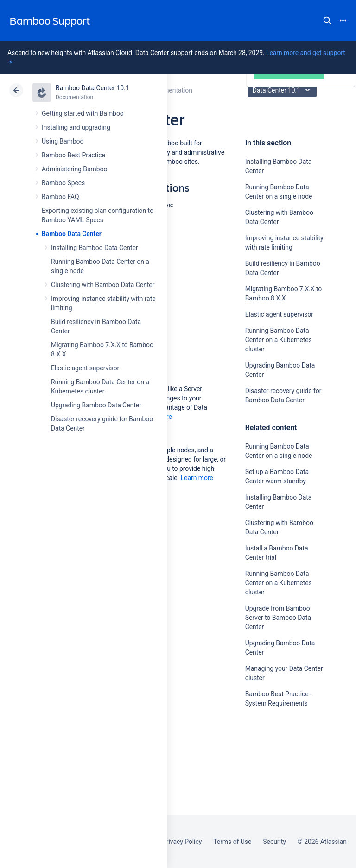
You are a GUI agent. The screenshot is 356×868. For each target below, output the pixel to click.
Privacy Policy (182, 842)
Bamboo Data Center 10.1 (92, 88)
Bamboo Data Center (72, 234)
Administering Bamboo (74, 169)
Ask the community (278, 794)
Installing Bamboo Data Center (95, 248)
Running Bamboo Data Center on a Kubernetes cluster (279, 340)
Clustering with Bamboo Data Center (103, 285)
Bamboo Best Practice (73, 155)
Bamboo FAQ (60, 197)
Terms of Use (232, 842)
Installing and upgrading (76, 127)
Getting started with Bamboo (83, 113)
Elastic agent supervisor (85, 368)
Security (274, 842)
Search (327, 20)
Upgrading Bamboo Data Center (96, 405)
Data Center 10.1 (283, 90)
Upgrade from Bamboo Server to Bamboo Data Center (278, 618)
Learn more (197, 478)
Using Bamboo (63, 141)
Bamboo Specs (63, 183)
